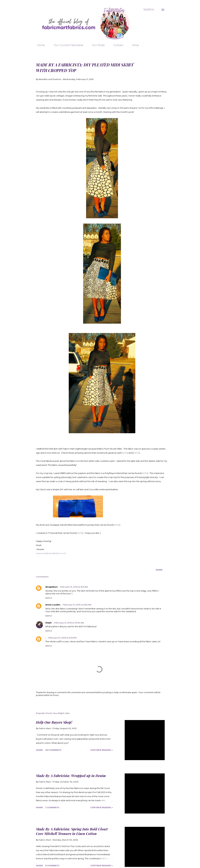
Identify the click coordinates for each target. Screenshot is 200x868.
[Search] (149, 10)
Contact (117, 45)
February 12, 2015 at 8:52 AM (77, 605)
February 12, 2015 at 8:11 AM (74, 587)
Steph (49, 623)
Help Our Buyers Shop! (54, 722)
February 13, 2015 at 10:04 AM (69, 623)
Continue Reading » (102, 750)
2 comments (52, 807)
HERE (125, 453)
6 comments (52, 866)
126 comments (53, 750)
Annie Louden (53, 605)
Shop (134, 45)
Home (39, 45)
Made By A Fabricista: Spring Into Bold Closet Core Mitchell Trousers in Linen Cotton (72, 831)
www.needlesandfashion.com (51, 553)
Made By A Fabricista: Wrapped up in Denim (71, 776)
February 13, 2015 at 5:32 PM (62, 638)
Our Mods (96, 45)
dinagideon (51, 587)
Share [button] (159, 570)
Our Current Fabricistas (67, 45)
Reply (49, 598)
